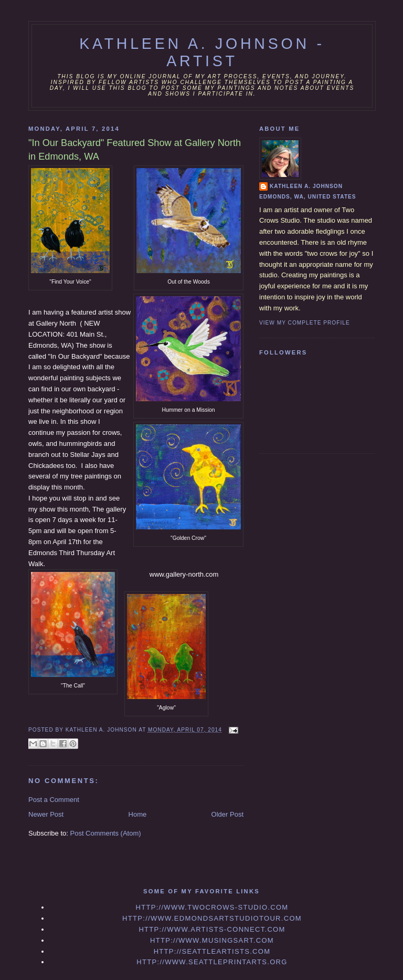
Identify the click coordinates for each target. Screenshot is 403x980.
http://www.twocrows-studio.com (212, 907)
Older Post (227, 814)
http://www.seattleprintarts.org (212, 962)
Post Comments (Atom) (106, 833)
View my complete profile (305, 323)
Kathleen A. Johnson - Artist (202, 52)
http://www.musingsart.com (212, 940)
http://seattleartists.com (212, 951)
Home (138, 814)
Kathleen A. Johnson (306, 186)
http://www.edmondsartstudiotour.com (212, 918)
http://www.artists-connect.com (212, 929)
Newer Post (46, 814)
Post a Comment (54, 800)
